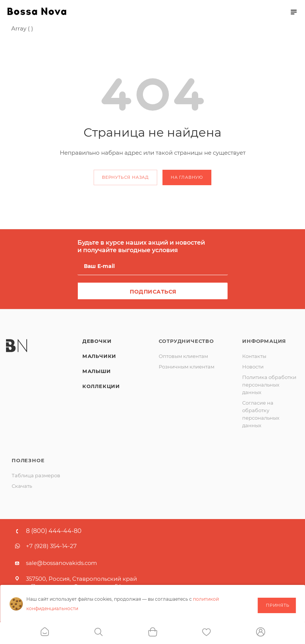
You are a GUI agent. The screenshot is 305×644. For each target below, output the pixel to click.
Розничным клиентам (187, 367)
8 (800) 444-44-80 (54, 531)
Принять (278, 605)
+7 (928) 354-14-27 (51, 546)
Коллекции (101, 386)
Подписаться (153, 292)
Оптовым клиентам (183, 356)
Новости (253, 367)
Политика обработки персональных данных (269, 385)
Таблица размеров (36, 475)
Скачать (22, 486)
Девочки (97, 341)
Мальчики (99, 356)
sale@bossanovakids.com (61, 563)
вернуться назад (125, 177)
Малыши (97, 371)
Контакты (254, 356)
